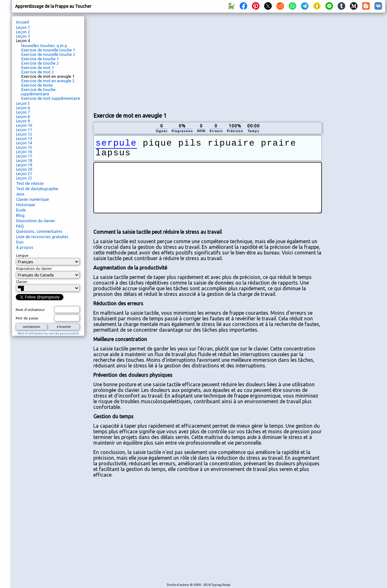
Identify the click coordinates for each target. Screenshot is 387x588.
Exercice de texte (37, 85)
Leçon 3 (23, 36)
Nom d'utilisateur (30, 310)
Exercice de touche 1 (40, 59)
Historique (26, 205)
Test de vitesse (30, 183)
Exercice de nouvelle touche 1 (48, 50)
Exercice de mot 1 (38, 67)
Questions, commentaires (39, 231)
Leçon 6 (23, 108)
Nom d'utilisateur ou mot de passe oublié (48, 333)
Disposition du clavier (36, 221)
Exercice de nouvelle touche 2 (48, 54)
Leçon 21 (24, 174)
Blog (20, 215)
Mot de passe (27, 318)
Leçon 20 (24, 169)
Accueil (22, 22)
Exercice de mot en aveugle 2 (48, 81)
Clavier (22, 282)
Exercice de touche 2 (40, 63)
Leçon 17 (24, 156)
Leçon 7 (23, 112)
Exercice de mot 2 (38, 72)
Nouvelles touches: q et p (44, 45)
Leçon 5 (23, 103)
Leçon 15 (24, 147)
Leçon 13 (24, 138)
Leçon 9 (23, 121)
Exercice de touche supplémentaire (38, 92)
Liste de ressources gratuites (42, 237)
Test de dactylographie (37, 189)
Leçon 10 (24, 125)
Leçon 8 (23, 116)
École (21, 210)
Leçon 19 (24, 165)
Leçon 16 (24, 152)
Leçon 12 (24, 134)
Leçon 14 (24, 143)
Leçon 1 (23, 27)
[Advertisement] (167, 61)
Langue (22, 255)
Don (20, 242)
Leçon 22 (24, 178)
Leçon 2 (23, 32)
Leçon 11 (24, 130)
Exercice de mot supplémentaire (51, 98)
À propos (25, 247)
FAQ (20, 226)
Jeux (20, 194)
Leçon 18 (24, 160)
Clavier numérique (33, 199)
